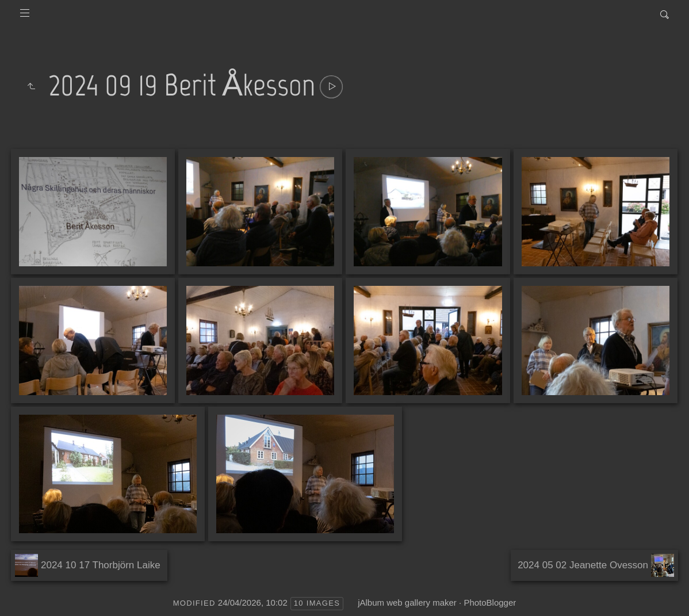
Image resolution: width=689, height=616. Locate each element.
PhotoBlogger (490, 602)
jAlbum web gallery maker (407, 602)
